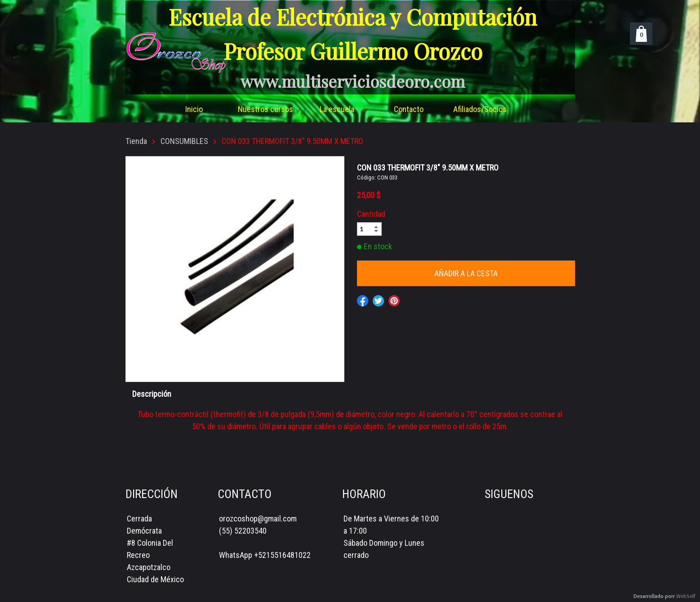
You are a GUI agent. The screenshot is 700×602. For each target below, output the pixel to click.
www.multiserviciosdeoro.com (353, 81)
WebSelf (686, 596)
